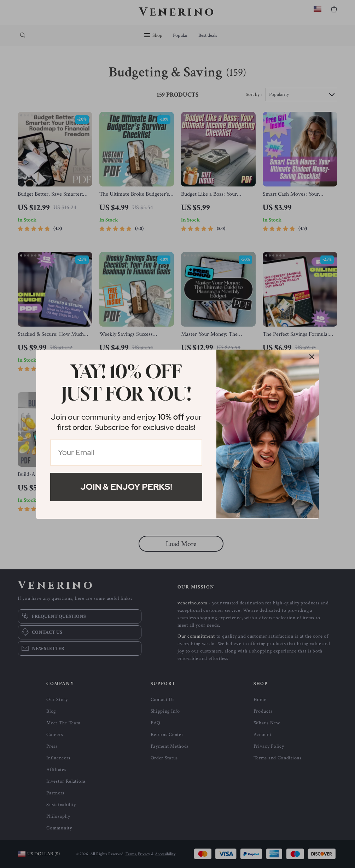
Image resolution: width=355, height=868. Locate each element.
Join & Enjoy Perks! (126, 487)
